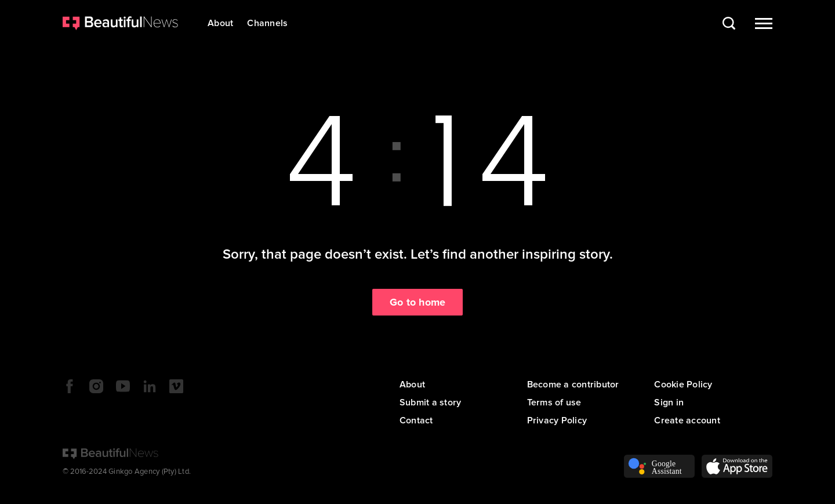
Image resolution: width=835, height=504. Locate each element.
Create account (687, 420)
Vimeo (176, 386)
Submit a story (431, 403)
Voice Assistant (659, 466)
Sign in (669, 403)
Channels (267, 23)
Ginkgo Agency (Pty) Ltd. (150, 472)
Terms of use (554, 403)
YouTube (123, 386)
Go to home (418, 302)
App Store (737, 466)
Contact (416, 420)
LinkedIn (150, 386)
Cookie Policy (683, 385)
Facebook (70, 386)
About (220, 23)
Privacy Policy (557, 420)
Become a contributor (573, 385)
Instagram (96, 386)
